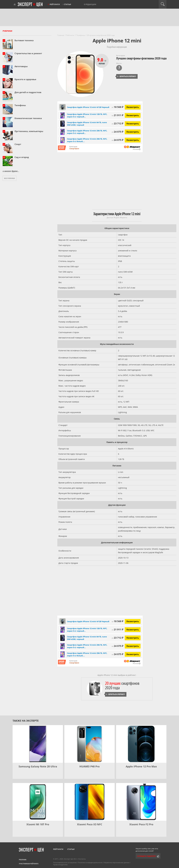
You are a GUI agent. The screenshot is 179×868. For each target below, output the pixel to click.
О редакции (90, 4)
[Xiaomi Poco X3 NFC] (89, 802)
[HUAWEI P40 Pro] (89, 744)
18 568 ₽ (118, 107)
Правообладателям (60, 865)
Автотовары (21, 66)
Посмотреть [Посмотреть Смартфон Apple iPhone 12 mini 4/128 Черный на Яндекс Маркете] (133, 107)
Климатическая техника (28, 118)
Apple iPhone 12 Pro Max (141, 766)
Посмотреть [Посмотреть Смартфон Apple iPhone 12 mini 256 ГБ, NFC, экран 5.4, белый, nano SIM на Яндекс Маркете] (133, 140)
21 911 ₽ (118, 115)
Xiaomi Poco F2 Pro (141, 824)
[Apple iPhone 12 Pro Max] (141, 744)
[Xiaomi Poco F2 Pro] (141, 802)
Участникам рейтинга (29, 864)
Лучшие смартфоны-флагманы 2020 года (141, 58)
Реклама (23, 860)
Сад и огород (22, 157)
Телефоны (20, 105)
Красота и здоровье (25, 79)
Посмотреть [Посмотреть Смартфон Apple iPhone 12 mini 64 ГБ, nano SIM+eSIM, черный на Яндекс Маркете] (133, 124)
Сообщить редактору (146, 856)
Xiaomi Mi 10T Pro (38, 824)
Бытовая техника (24, 40)
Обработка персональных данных (117, 862)
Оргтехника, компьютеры (29, 131)
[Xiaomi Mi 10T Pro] (38, 802)
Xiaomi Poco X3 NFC (90, 824)
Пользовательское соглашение (65, 862)
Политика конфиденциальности (90, 862)
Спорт (18, 144)
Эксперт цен (30, 5)
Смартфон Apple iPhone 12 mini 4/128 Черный (88, 107)
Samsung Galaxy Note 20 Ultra (38, 766)
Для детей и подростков (28, 92)
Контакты (82, 859)
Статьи (67, 4)
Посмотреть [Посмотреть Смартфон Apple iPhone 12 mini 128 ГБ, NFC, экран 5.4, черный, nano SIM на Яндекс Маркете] (133, 115)
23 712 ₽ (118, 123)
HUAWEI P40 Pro (89, 766)
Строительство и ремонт (28, 53)
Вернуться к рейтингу (126, 76)
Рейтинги (55, 4)
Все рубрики (10, 178)
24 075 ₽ (118, 132)
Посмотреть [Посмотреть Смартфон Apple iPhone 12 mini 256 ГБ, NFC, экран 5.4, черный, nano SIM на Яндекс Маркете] (133, 132)
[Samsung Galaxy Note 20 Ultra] (38, 744)
